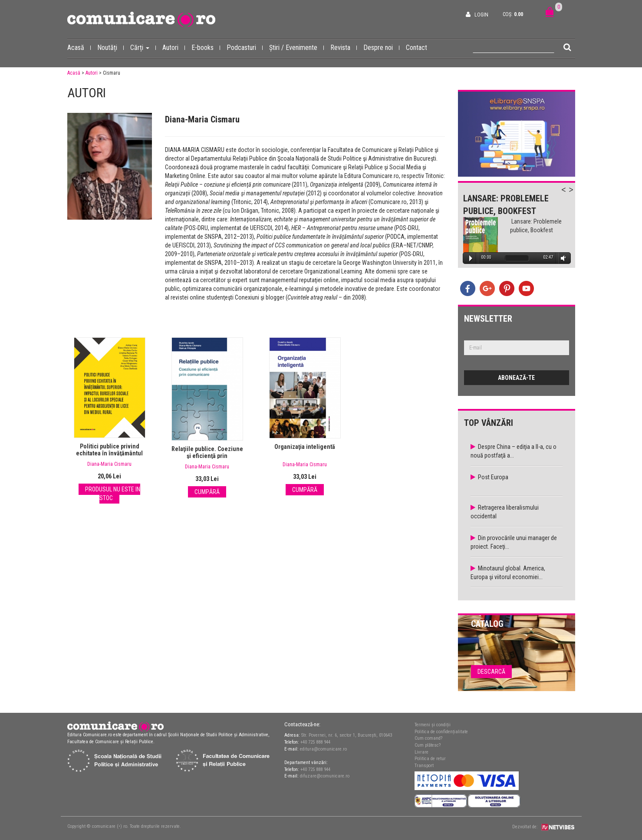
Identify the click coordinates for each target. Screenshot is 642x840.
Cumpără (207, 492)
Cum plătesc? (428, 745)
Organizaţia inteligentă (305, 447)
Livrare (421, 752)
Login (481, 15)
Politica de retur (430, 759)
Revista (344, 47)
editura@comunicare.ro (323, 749)
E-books (206, 47)
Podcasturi (245, 47)
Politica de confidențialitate (441, 732)
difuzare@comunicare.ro (325, 776)
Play (471, 258)
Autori (174, 47)
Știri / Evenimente (296, 47)
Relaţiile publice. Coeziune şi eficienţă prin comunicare (207, 456)
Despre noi (381, 47)
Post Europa (493, 477)
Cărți (143, 47)
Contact (416, 48)
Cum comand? (428, 738)
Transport (424, 766)
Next (575, 194)
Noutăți (110, 47)
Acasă (79, 47)
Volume (562, 258)
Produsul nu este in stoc (113, 494)
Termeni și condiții (433, 725)
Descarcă (491, 672)
